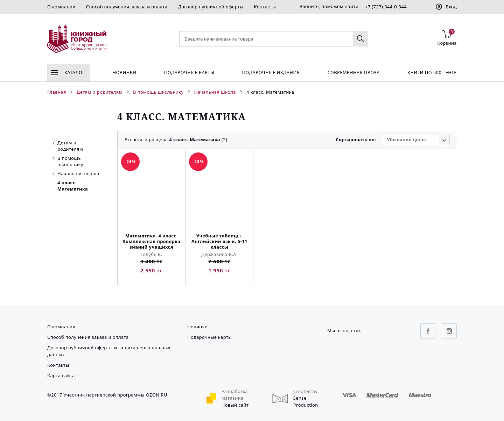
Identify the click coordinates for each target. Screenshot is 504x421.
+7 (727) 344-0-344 (386, 7)
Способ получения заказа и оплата (127, 7)
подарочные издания (271, 72)
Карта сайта (61, 376)
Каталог (68, 72)
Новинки (124, 72)
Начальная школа (76, 173)
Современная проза (353, 72)
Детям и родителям (68, 146)
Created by (306, 391)
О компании (61, 7)
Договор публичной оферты (211, 7)
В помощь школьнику (68, 161)
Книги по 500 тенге (432, 72)
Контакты (265, 7)
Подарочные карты (189, 72)
